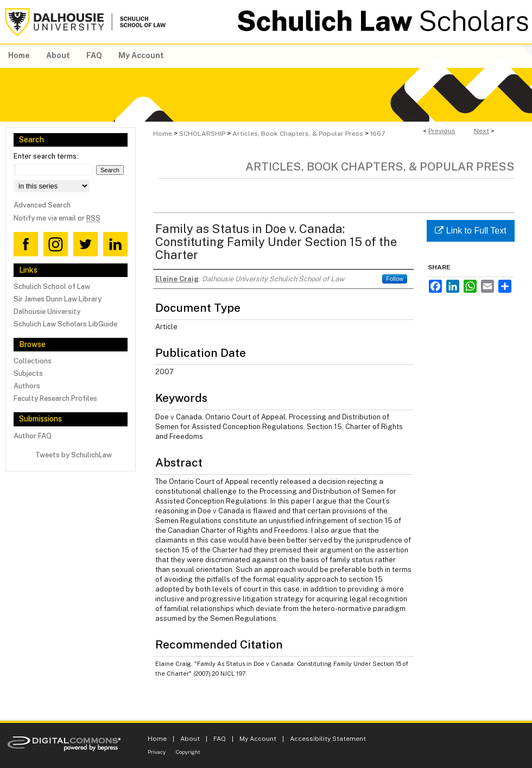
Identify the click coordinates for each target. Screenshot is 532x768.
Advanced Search (42, 205)
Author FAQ (33, 436)
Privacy (157, 752)
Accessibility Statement (328, 739)
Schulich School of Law (52, 287)
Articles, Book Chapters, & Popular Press (298, 134)
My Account (258, 739)
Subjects (28, 373)
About (190, 739)
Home (163, 134)
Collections (33, 361)
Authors (27, 386)
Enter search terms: (46, 156)
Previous (442, 131)
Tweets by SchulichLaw (74, 455)
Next (482, 131)
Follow (395, 279)
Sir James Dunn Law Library (58, 299)
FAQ (220, 739)
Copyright (188, 752)
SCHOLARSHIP (202, 134)
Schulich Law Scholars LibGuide (65, 324)
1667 (378, 134)
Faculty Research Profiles (55, 398)
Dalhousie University (47, 311)
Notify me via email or (57, 218)
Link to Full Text (470, 231)
